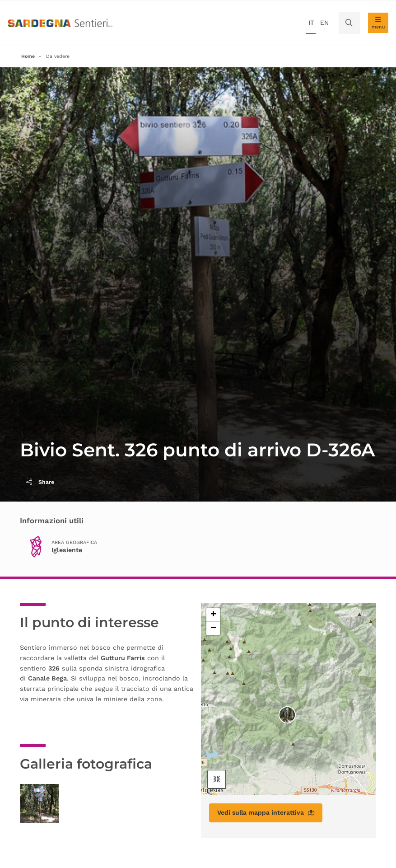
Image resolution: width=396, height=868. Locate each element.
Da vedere (58, 56)
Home (28, 56)
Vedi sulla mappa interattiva (266, 812)
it (311, 23)
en (324, 23)
